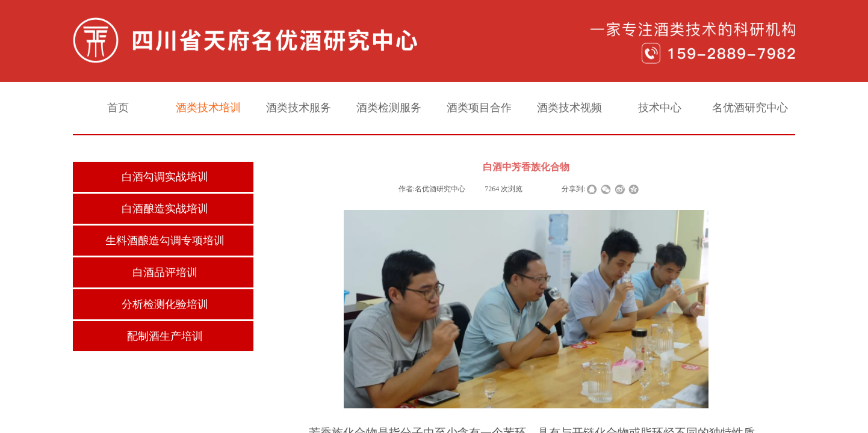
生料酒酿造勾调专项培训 (165, 241)
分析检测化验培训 (165, 304)
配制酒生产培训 (165, 336)
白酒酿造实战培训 (165, 209)
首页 (118, 108)
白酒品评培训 (165, 272)
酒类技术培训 (208, 108)
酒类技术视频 (569, 108)
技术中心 (660, 108)
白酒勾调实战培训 (165, 177)
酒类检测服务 (389, 108)
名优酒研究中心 (750, 108)
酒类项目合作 (479, 108)
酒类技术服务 (299, 108)
